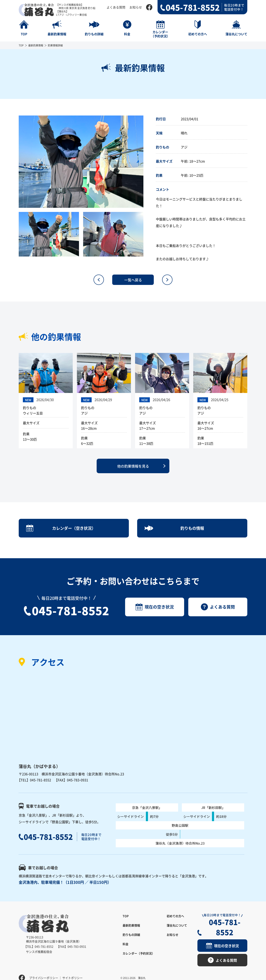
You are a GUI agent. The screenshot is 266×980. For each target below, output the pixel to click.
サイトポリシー (73, 971)
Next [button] (147, 162)
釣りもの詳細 (131, 938)
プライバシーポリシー (44, 971)
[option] (81, 162)
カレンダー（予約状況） (139, 957)
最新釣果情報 (36, 45)
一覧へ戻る (133, 280)
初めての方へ (175, 920)
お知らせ (136, 7)
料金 (126, 948)
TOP (21, 45)
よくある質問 (116, 7)
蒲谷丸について (177, 929)
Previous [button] (16, 162)
